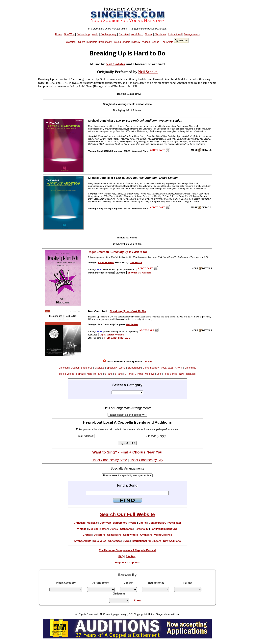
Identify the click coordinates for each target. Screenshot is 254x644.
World (95, 34)
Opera (82, 42)
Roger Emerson (98, 252)
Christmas (160, 34)
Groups (87, 535)
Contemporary (108, 34)
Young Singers (122, 42)
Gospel (75, 368)
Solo (159, 374)
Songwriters (131, 535)
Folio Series (170, 374)
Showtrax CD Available (139, 273)
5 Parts (119, 374)
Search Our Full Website (127, 514)
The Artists (167, 42)
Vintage (82, 529)
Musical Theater (98, 529)
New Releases (187, 374)
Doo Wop (69, 34)
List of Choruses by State (109, 460)
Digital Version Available (112, 335)
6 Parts (108, 374)
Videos (146, 42)
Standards (87, 368)
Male (89, 374)
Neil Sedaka (115, 64)
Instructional (175, 34)
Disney (136, 42)
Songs (156, 42)
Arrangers (146, 535)
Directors (99, 535)
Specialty (112, 368)
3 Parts (129, 374)
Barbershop (83, 34)
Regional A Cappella (127, 563)
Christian (124, 34)
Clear (138, 600)
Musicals (92, 42)
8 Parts (98, 374)
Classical (71, 42)
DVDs (126, 541)
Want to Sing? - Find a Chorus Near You (127, 452)
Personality (105, 42)
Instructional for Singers (146, 541)
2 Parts (139, 374)
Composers (114, 535)
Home (59, 34)
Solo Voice (100, 541)
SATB (114, 338)
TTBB (107, 338)
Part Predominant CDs (164, 529)
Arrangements (191, 34)
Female (80, 374)
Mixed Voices (67, 374)
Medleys (150, 374)
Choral (149, 34)
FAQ (121, 556)
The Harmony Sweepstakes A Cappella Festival (127, 550)
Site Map (131, 556)
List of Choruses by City (146, 460)
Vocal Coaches (163, 535)
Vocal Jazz (137, 34)
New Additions (172, 541)
